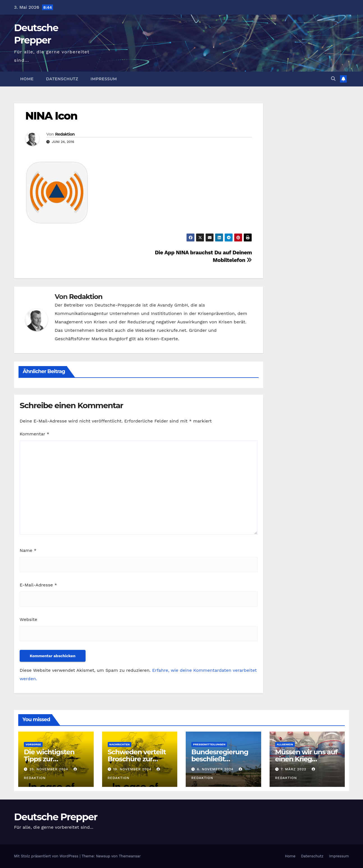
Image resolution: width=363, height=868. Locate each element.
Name (28, 550)
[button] (333, 79)
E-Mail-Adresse (38, 585)
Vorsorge (33, 744)
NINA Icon (51, 116)
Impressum (104, 79)
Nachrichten (120, 744)
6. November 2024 (216, 769)
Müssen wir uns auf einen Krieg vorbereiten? (306, 759)
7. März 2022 (294, 769)
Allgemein (285, 744)
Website (28, 619)
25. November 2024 (50, 769)
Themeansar (130, 856)
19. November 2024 (133, 769)
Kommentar (34, 434)
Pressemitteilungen (209, 744)
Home (27, 79)
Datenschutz (62, 79)
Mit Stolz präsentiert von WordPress (47, 856)
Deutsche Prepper (56, 817)
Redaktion (65, 134)
